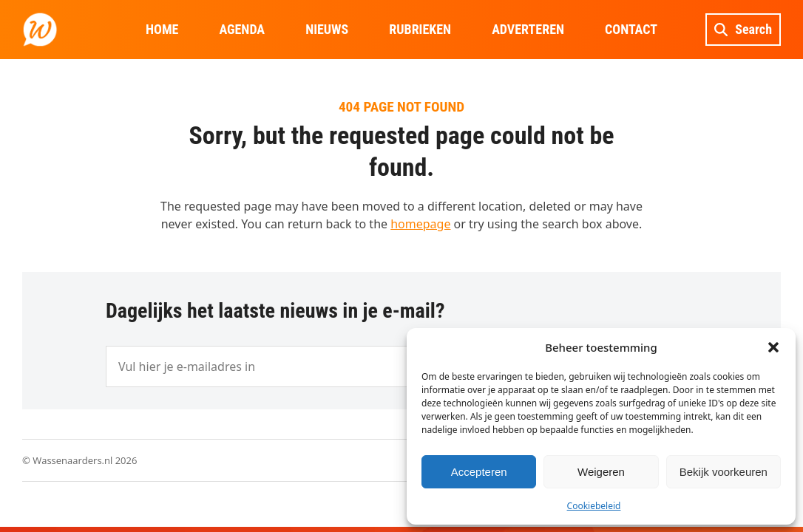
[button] (773, 347)
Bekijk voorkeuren (724, 472)
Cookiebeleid (594, 506)
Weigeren (601, 472)
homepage (420, 224)
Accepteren (479, 472)
